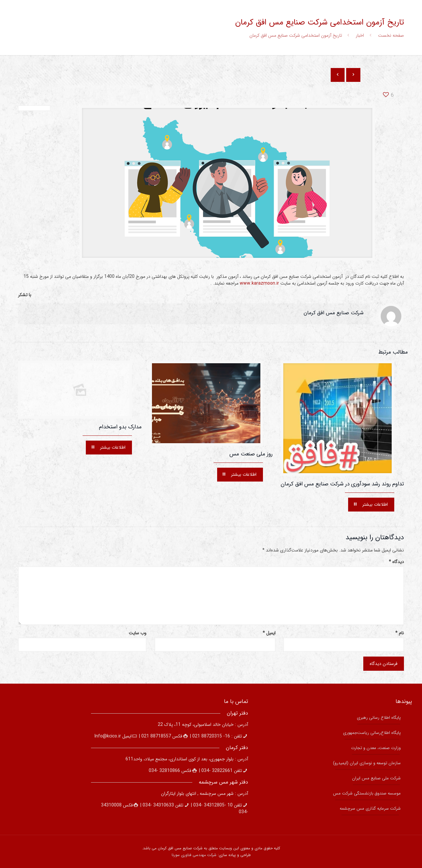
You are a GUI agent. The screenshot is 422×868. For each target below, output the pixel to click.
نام (400, 633)
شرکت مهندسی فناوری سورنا (194, 855)
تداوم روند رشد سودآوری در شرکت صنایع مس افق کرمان (342, 484)
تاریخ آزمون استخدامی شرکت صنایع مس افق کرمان (296, 35)
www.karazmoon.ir (259, 283)
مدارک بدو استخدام (120, 427)
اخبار (360, 35)
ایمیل (269, 633)
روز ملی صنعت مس (251, 454)
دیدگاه (396, 562)
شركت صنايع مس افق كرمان (334, 313)
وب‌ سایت (138, 633)
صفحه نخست (391, 35)
